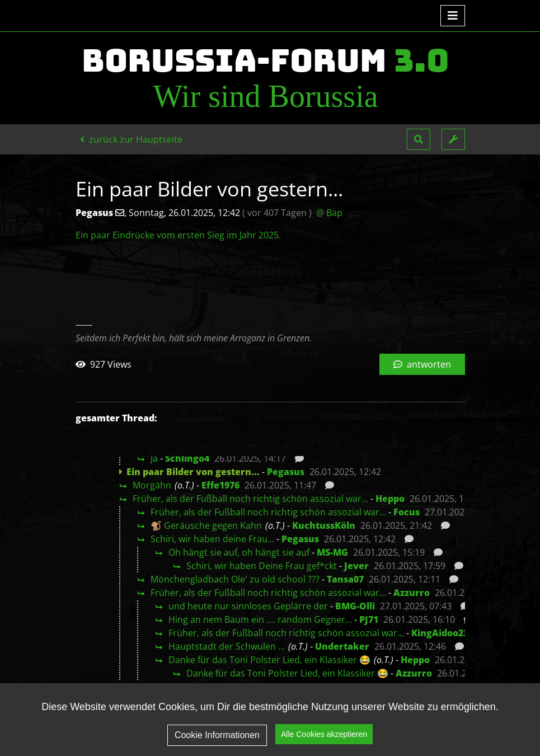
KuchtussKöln (324, 525)
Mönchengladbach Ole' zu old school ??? (235, 579)
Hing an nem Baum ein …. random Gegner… (260, 619)
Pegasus (286, 472)
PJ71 (369, 619)
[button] (419, 139)
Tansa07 (345, 579)
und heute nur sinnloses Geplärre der (248, 606)
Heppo (390, 499)
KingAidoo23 (440, 633)
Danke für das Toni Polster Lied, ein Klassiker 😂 (269, 660)
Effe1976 (220, 485)
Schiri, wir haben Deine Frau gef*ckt (262, 566)
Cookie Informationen (217, 735)
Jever (356, 566)
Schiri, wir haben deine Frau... (212, 539)
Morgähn (152, 485)
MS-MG (332, 552)
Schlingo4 (187, 458)
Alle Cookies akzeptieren (324, 734)
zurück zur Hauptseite (131, 139)
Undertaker (342, 646)
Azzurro (412, 593)
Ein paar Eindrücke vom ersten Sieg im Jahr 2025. (178, 235)
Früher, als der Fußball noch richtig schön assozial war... (250, 499)
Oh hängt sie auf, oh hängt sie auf (239, 552)
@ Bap (329, 213)
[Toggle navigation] (453, 16)
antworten (422, 364)
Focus (407, 512)
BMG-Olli (355, 606)
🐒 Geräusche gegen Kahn (206, 525)
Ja (154, 458)
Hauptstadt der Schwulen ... (227, 646)
